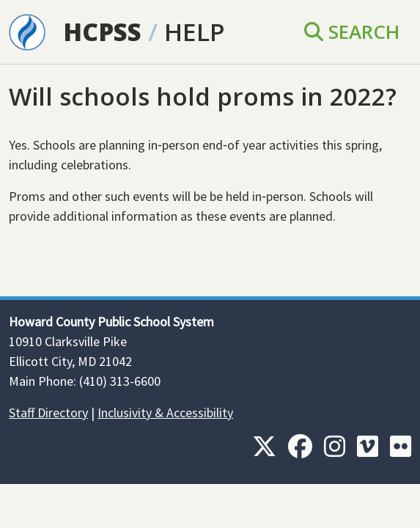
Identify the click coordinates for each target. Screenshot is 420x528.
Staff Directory (48, 412)
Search (352, 32)
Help (195, 32)
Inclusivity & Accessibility (165, 412)
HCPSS (102, 32)
